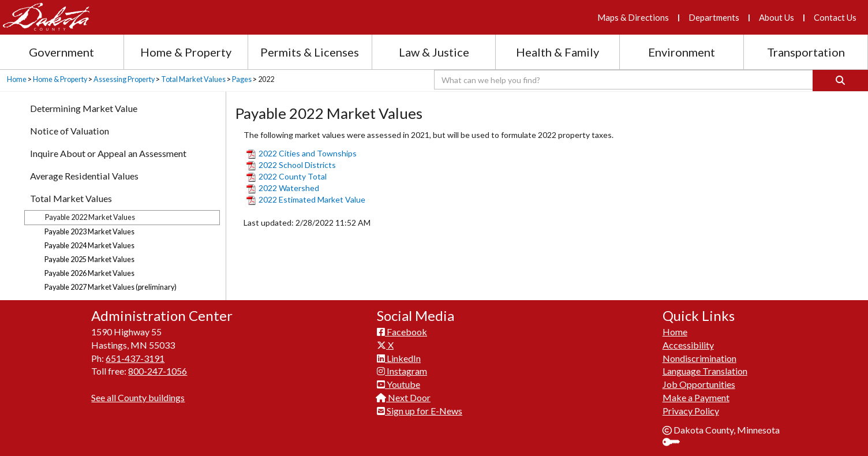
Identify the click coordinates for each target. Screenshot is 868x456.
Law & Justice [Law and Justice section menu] (434, 52)
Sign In (676, 443)
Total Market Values (193, 79)
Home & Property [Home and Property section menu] (186, 52)
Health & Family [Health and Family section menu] (558, 52)
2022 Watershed (283, 188)
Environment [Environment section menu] (682, 52)
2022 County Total (287, 176)
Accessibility (688, 345)
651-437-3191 (135, 358)
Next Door (404, 397)
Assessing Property (124, 79)
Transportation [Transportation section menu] (806, 52)
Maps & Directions (633, 17)
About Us (777, 17)
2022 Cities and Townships (302, 153)
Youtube (399, 384)
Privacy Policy (691, 411)
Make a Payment (696, 397)
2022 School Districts (291, 165)
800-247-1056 (158, 371)
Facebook (402, 332)
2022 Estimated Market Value (306, 199)
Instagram (402, 371)
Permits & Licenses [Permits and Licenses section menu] (310, 52)
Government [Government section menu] (61, 52)
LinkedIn (399, 358)
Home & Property (60, 79)
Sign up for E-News (420, 411)
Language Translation (705, 371)
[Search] (840, 81)
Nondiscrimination (699, 358)
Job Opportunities (699, 384)
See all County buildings (138, 397)
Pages (242, 79)
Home (17, 79)
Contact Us (835, 17)
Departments (714, 17)
